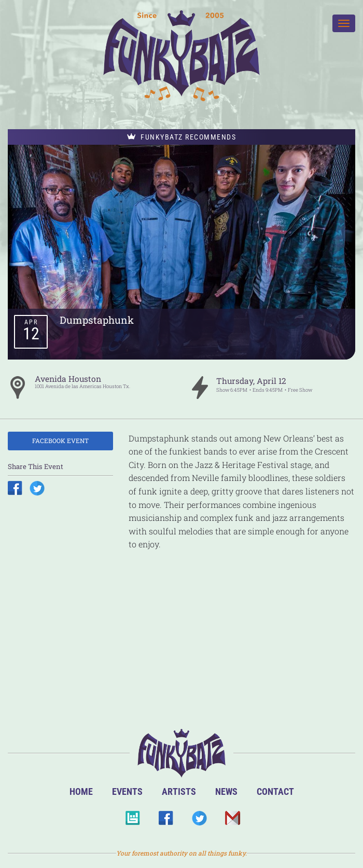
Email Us (232, 821)
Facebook (166, 821)
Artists (179, 791)
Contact (275, 791)
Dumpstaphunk (97, 320)
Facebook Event (60, 440)
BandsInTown (132, 821)
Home (81, 791)
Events (127, 791)
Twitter (199, 821)
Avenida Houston (68, 379)
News (226, 791)
